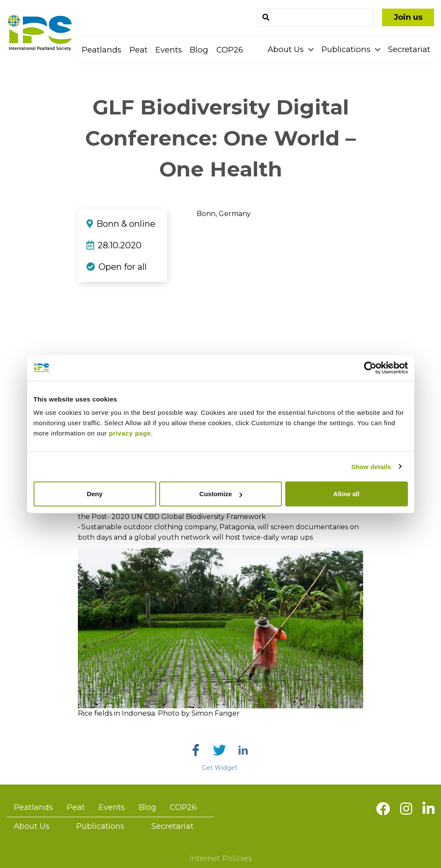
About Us (287, 49)
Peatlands (102, 50)
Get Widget (220, 768)
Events (169, 50)
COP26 (230, 50)
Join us (408, 17)
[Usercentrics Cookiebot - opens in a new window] (370, 368)
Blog (199, 50)
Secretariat (409, 49)
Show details (371, 466)
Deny (95, 494)
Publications (347, 49)
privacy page (130, 433)
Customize (221, 494)
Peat (139, 50)
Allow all (347, 494)
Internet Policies (221, 859)
